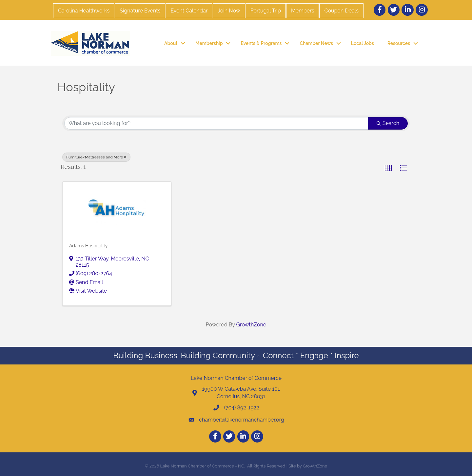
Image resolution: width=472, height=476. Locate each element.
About (171, 43)
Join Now (229, 11)
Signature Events (140, 11)
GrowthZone (251, 325)
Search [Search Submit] (388, 123)
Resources (399, 43)
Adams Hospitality (88, 246)
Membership (209, 43)
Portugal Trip (266, 11)
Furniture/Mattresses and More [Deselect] (96, 157)
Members (303, 11)
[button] (388, 168)
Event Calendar (189, 11)
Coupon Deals (341, 11)
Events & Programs (261, 43)
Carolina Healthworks (84, 11)
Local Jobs (363, 43)
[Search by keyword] (216, 123)
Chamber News (316, 43)
